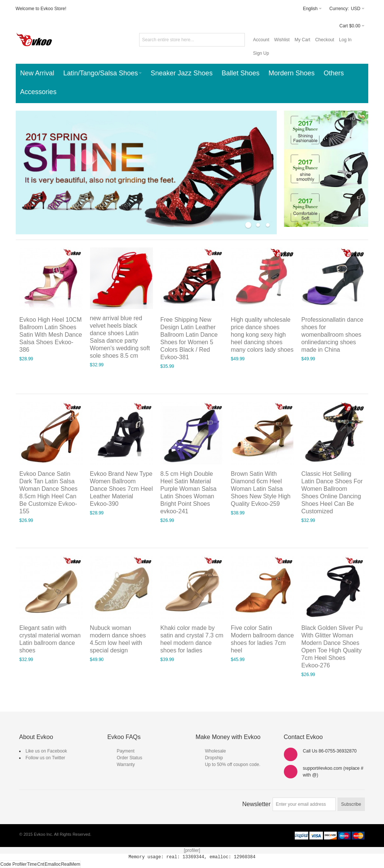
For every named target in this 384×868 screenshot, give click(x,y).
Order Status (129, 758)
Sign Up (261, 53)
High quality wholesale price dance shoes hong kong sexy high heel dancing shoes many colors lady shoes (262, 335)
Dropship (214, 758)
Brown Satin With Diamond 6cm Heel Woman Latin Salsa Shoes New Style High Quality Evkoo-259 (261, 489)
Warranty (126, 765)
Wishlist (282, 40)
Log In (345, 40)
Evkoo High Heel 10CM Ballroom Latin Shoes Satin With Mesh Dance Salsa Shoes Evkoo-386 (51, 335)
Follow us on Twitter (45, 758)
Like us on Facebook (46, 751)
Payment (125, 751)
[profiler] (192, 850)
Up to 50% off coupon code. (232, 765)
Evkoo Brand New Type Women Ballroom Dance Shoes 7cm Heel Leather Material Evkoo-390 (121, 489)
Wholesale (215, 751)
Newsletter (256, 804)
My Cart (302, 40)
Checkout (325, 40)
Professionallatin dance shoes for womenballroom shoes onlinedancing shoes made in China (332, 335)
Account (261, 40)
